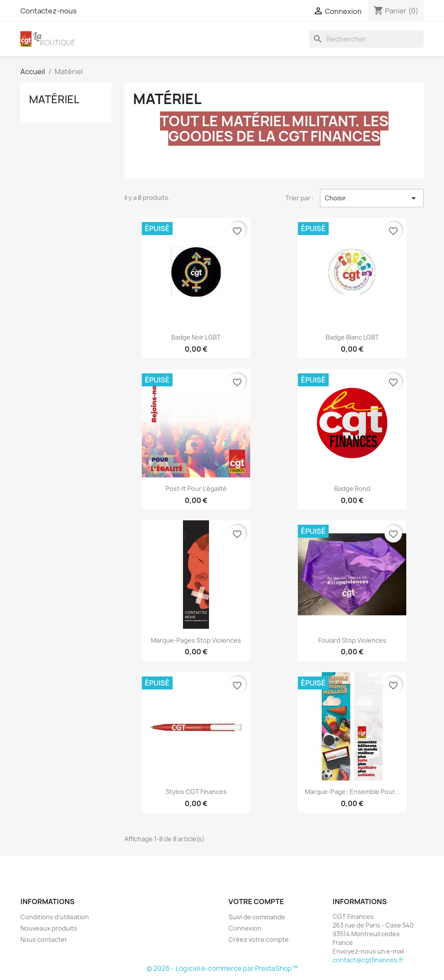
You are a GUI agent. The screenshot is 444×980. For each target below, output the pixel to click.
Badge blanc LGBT (352, 337)
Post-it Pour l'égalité (196, 488)
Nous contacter (44, 939)
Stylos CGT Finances (196, 792)
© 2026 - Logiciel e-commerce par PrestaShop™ (222, 969)
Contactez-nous (49, 11)
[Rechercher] (366, 39)
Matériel (54, 99)
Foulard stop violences (352, 640)
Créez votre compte (259, 939)
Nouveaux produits (49, 928)
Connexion (245, 928)
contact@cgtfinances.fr (368, 960)
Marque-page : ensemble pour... (352, 792)
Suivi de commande (257, 917)
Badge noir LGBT (196, 337)
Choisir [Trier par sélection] (372, 198)
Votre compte (256, 902)
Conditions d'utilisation (55, 917)
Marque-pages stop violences (196, 640)
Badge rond (352, 488)
